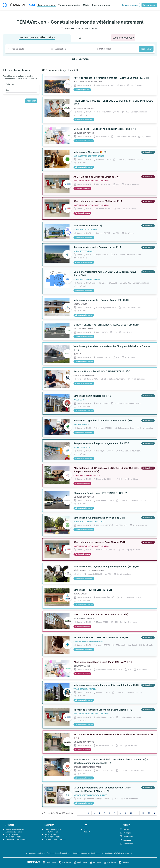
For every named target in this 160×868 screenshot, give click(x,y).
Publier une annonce (53, 829)
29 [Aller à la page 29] (149, 813)
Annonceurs (127, 844)
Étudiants (97, 862)
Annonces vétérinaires (15, 829)
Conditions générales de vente (117, 853)
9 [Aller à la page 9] (125, 813)
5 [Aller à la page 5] (104, 813)
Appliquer (31, 101)
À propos (125, 840)
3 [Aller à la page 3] (94, 813)
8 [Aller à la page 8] (120, 813)
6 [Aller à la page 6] (110, 813)
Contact (87, 832)
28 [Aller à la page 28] (143, 813)
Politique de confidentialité (58, 853)
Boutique (125, 833)
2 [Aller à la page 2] (89, 813)
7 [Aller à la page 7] (115, 813)
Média (86, 5)
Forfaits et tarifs (51, 834)
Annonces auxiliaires (14, 832)
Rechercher (146, 49)
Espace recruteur (130, 5)
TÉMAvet (126, 862)
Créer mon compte (13, 837)
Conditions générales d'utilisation (87, 853)
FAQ (85, 829)
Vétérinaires (51, 862)
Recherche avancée (80, 59)
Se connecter (149, 5)
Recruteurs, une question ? (55, 839)
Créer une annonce (101, 5)
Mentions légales (36, 853)
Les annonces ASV (123, 38)
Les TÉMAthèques (52, 832)
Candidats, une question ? (16, 839)
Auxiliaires (66, 862)
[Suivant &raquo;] (155, 813)
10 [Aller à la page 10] (131, 813)
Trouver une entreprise (69, 5)
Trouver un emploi (47, 5)
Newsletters (127, 836)
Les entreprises (12, 834)
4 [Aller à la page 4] (99, 813)
